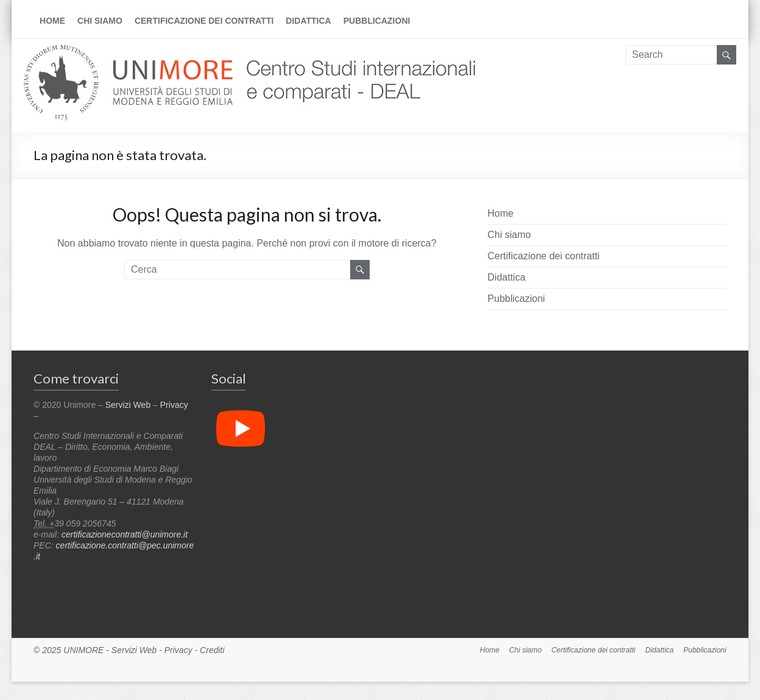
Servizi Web (128, 405)
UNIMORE (83, 650)
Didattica (308, 21)
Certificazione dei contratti (204, 21)
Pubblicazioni (377, 21)
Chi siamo (100, 21)
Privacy (174, 405)
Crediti (212, 650)
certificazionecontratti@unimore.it (125, 534)
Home (52, 21)
